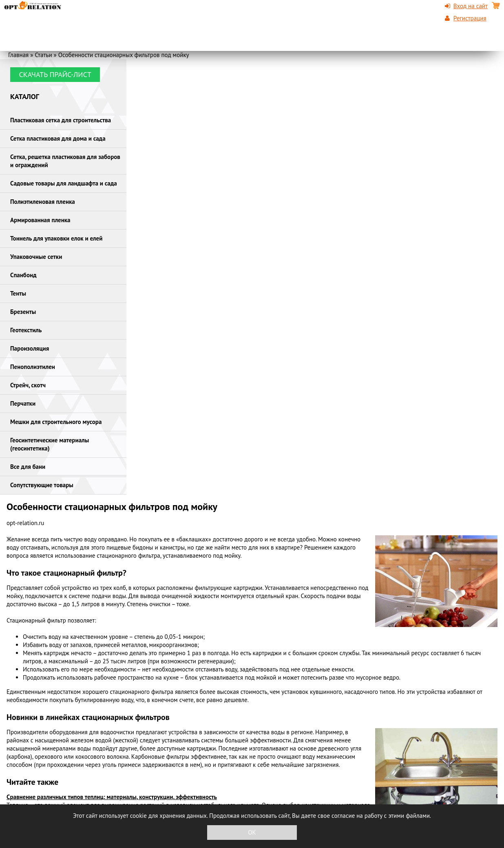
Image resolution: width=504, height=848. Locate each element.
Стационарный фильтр (36, 620)
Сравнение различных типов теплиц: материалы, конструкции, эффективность (112, 797)
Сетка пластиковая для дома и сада (58, 138)
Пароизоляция (30, 348)
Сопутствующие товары (42, 485)
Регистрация (470, 18)
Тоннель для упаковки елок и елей (56, 238)
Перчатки (23, 403)
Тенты (18, 293)
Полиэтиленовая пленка (43, 202)
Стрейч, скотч (28, 385)
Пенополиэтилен (33, 367)
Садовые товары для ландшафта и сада (64, 183)
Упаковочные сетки (36, 257)
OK (252, 832)
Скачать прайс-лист (55, 74)
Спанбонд (23, 275)
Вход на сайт (471, 6)
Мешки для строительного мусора (56, 422)
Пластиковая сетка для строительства (61, 120)
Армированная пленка (40, 220)
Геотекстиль (26, 330)
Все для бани (28, 467)
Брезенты (23, 312)
